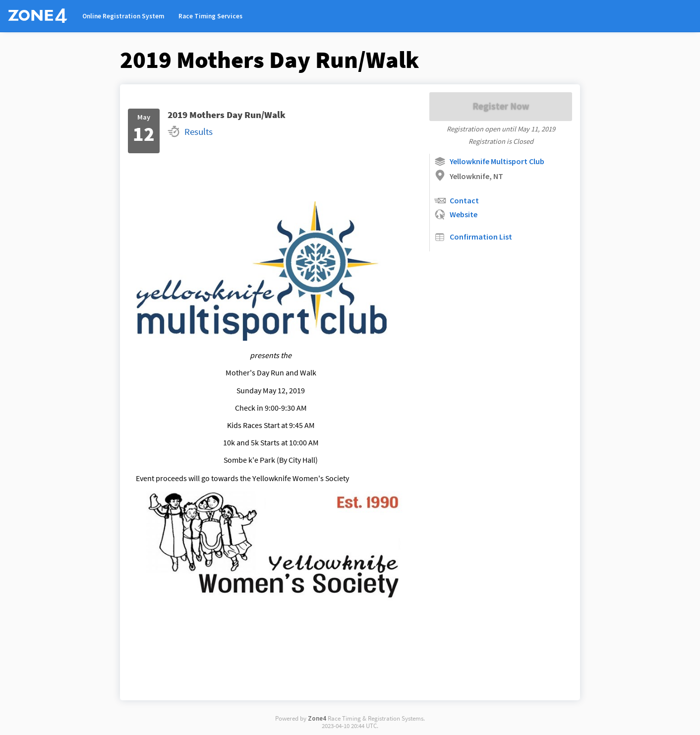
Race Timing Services (210, 16)
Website (456, 214)
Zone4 (317, 718)
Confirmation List (473, 237)
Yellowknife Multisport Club (489, 161)
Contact (456, 201)
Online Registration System (123, 16)
